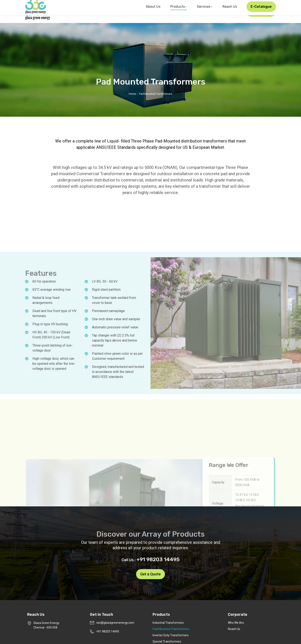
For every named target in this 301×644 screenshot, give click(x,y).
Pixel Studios (204, 637)
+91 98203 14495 (262, 4)
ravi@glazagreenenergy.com (220, 4)
